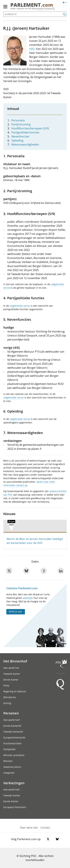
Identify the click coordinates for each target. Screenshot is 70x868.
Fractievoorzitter (12, 743)
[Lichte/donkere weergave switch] (66, 3)
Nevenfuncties (20, 136)
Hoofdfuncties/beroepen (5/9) (30, 128)
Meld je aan (15, 611)
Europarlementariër (14, 738)
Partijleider (10, 749)
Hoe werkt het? (12, 720)
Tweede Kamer (12, 674)
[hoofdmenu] (6, 8)
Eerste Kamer (11, 680)
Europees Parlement (15, 807)
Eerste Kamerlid (12, 726)
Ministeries (10, 697)
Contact (45, 828)
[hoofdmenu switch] (5, 8)
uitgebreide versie (20, 306)
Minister (8, 761)
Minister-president (14, 755)
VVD (32, 49)
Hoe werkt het (11, 668)
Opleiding (17, 140)
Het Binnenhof (15, 661)
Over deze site (29, 828)
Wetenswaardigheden (25, 144)
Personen (11, 713)
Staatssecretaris (12, 767)
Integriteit (9, 773)
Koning (7, 703)
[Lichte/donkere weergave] (66, 3)
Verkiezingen (14, 783)
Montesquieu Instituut (42, 8)
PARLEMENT (32, 5)
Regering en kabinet (15, 691)
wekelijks (28, 598)
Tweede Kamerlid (13, 732)
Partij (6, 685)
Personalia (18, 120)
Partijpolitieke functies (25, 132)
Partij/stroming (21, 124)
